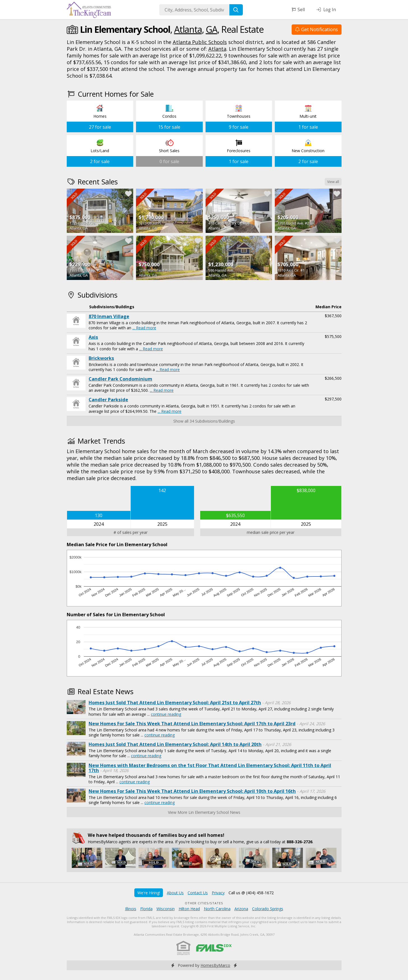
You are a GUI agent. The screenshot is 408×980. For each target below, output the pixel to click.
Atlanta (188, 29)
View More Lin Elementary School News (204, 812)
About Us (175, 893)
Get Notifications (317, 29)
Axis (93, 337)
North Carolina (217, 909)
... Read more (144, 328)
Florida (146, 909)
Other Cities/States (204, 903)
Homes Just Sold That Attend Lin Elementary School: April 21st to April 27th (175, 703)
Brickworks (101, 358)
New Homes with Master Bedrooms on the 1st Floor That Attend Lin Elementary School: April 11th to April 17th (210, 768)
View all (333, 182)
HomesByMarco (215, 965)
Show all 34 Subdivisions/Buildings (204, 421)
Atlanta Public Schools (200, 42)
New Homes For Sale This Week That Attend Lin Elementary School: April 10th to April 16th (192, 791)
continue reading (166, 714)
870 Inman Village (109, 316)
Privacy (218, 893)
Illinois (131, 909)
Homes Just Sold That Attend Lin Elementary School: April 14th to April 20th (175, 744)
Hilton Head (189, 909)
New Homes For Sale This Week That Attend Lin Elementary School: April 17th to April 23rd (192, 724)
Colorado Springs (268, 909)
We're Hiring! (149, 893)
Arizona (241, 909)
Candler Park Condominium (120, 379)
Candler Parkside (108, 400)
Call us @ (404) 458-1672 (251, 893)
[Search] (236, 10)
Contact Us (198, 893)
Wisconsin (166, 909)
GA (212, 29)
